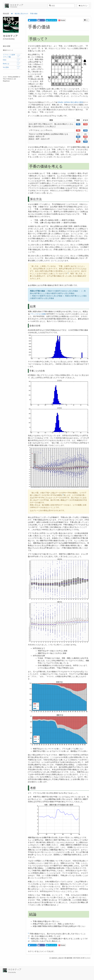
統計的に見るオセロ (21, 14)
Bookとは (6, 64)
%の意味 (6, 67)
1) (68, 273)
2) (63, 495)
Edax (5, 60)
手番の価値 (34, 14)
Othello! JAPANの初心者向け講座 (70, 102)
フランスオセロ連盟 (38, 314)
